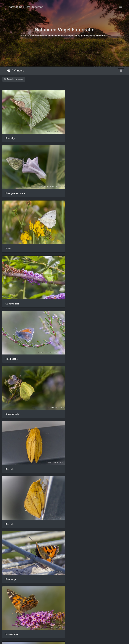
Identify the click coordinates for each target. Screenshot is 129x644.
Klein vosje (11, 348)
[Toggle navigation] (121, 7)
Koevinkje (10, 136)
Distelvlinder (76, 348)
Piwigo (77, 639)
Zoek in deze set (14, 79)
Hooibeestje (12, 242)
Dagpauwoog (12, 453)
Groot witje (75, 612)
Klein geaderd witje (80, 136)
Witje (8, 189)
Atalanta (10, 559)
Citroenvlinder (77, 242)
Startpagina (9, 71)
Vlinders (19, 71)
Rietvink (10, 295)
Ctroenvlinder (77, 189)
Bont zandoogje (78, 453)
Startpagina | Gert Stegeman (26, 7)
